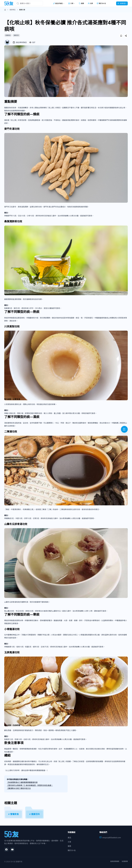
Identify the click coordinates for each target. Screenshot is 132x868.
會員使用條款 (115, 861)
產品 (69, 838)
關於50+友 (101, 3)
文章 (69, 842)
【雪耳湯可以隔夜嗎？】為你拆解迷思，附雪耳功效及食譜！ (30, 785)
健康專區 (13, 10)
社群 (90, 3)
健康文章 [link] (22, 10)
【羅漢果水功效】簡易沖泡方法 (19, 788)
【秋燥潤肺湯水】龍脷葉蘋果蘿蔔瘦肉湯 (22, 782)
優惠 (81, 3)
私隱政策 (125, 861)
